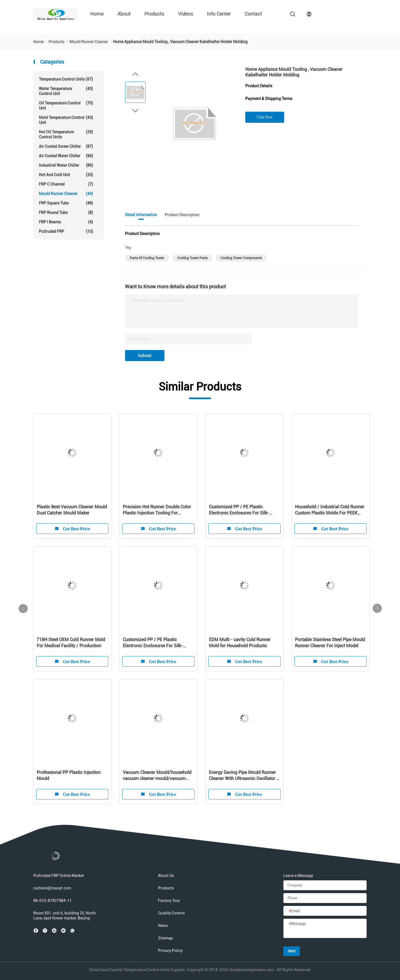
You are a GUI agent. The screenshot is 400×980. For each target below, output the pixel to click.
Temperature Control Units (66, 79)
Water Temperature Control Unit (66, 91)
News (163, 926)
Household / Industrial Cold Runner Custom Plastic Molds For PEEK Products (330, 510)
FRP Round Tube (66, 212)
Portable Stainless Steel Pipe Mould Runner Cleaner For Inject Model (330, 643)
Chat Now (265, 117)
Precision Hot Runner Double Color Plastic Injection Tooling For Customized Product (157, 510)
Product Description (182, 215)
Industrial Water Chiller (66, 165)
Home (97, 14)
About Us (166, 876)
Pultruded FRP (66, 231)
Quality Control (171, 913)
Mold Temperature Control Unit (66, 120)
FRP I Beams (66, 222)
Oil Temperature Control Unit (66, 105)
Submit (145, 355)
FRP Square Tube (66, 203)
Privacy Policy (170, 951)
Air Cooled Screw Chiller (66, 146)
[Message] (325, 929)
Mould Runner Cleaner (66, 194)
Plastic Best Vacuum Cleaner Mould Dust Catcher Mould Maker (72, 510)
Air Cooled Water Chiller (66, 156)
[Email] (325, 911)
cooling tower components (241, 258)
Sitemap (165, 938)
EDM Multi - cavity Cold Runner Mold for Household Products (240, 643)
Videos (186, 14)
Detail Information (141, 215)
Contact (253, 14)
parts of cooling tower (147, 258)
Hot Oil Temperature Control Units (66, 134)
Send (292, 951)
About (124, 14)
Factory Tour (169, 901)
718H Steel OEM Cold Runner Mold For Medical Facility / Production (71, 643)
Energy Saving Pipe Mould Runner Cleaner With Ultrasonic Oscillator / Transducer (244, 776)
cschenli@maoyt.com (52, 888)
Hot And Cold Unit (66, 175)
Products (154, 14)
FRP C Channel (66, 184)
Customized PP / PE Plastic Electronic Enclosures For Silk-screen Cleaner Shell (239, 510)
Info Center (219, 14)
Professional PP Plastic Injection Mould (69, 775)
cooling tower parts (192, 258)
